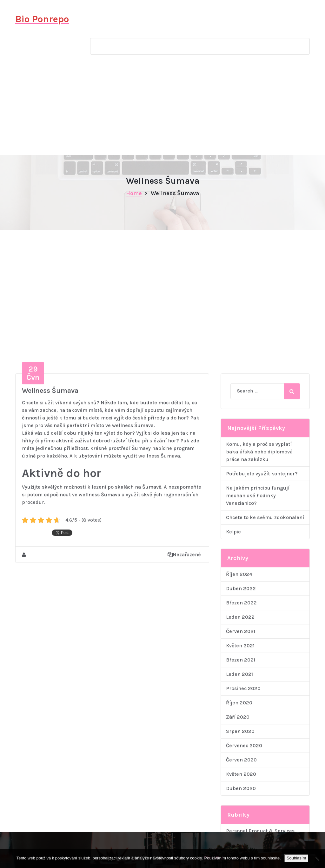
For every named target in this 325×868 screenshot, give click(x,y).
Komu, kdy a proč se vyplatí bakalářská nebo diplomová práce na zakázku (259, 620)
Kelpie (233, 700)
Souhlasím (296, 858)
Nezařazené (184, 723)
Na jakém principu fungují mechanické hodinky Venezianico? (258, 664)
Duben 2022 (241, 757)
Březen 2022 (241, 771)
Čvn (33, 542)
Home (134, 193)
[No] (317, 859)
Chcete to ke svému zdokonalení (265, 686)
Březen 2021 (241, 828)
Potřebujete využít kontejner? (262, 642)
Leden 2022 (240, 785)
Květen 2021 (240, 814)
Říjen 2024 (239, 743)
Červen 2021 (241, 800)
